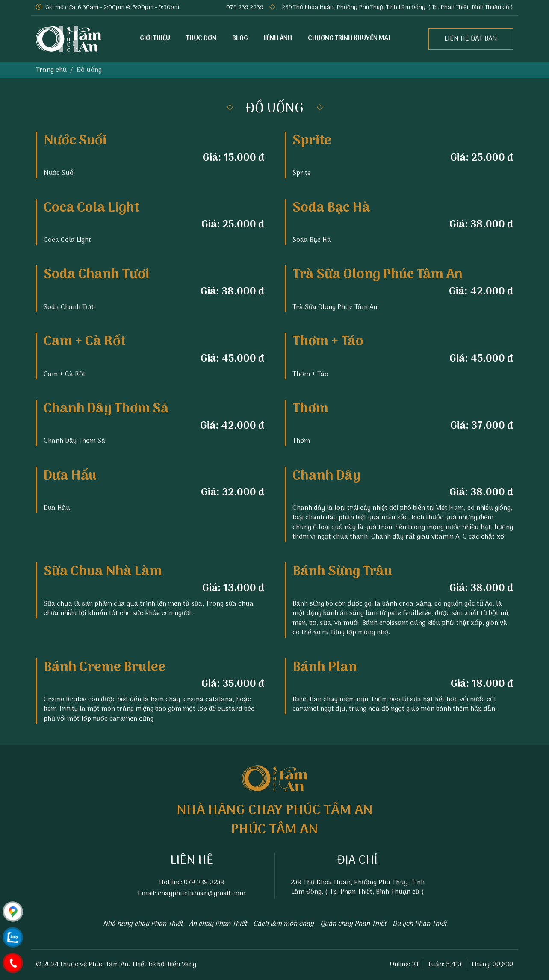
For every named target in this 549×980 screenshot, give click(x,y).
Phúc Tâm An (108, 965)
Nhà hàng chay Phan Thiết (143, 924)
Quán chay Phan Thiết (353, 924)
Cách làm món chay (283, 924)
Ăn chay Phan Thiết (218, 924)
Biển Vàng (182, 965)
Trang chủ (51, 70)
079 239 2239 (245, 7)
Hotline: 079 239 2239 (192, 883)
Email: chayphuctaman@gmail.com (192, 894)
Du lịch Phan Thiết (419, 924)
